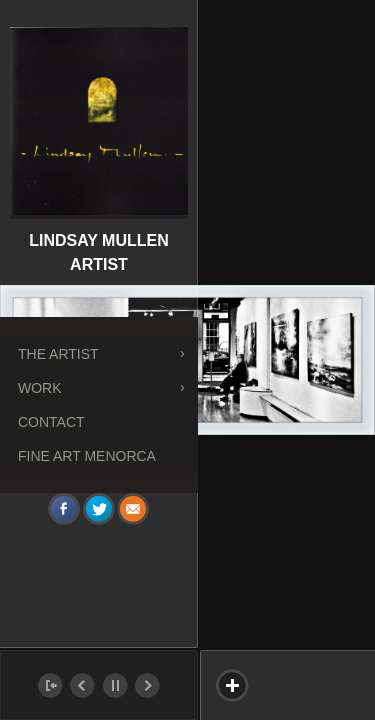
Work (40, 388)
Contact (51, 422)
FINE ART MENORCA (87, 456)
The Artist (58, 354)
